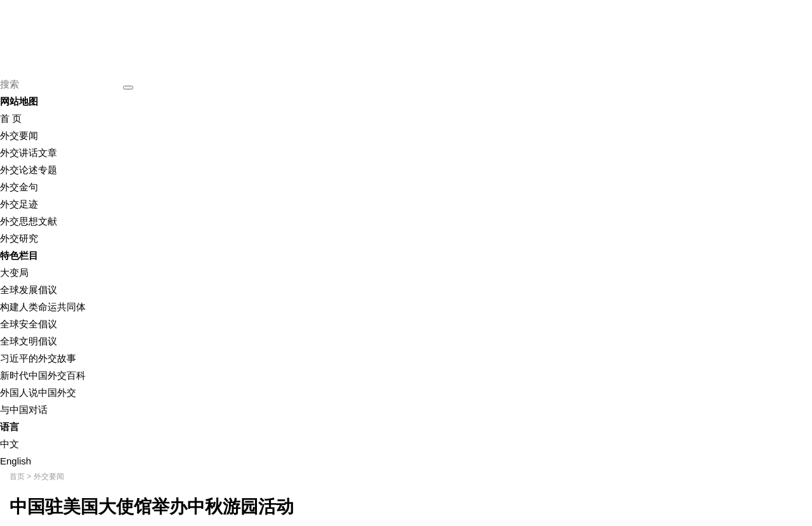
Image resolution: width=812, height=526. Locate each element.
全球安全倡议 (29, 324)
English (16, 461)
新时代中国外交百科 (43, 375)
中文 (10, 444)
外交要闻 (19, 135)
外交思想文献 (29, 221)
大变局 (14, 273)
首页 (17, 477)
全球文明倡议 (29, 341)
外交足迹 (19, 204)
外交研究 (19, 238)
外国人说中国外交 (38, 392)
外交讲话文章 (29, 153)
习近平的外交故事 (38, 358)
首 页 (11, 118)
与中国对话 (24, 410)
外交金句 (19, 187)
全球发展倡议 (29, 290)
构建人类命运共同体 (43, 307)
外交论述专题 (29, 170)
